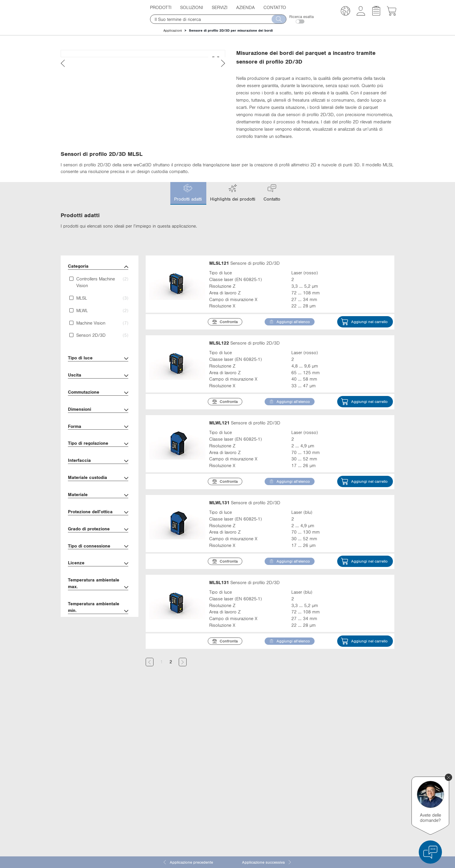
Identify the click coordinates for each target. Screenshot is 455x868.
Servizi (220, 7)
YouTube (303, 794)
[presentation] (63, 159)
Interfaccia (98, 493)
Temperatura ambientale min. (98, 640)
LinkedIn (304, 772)
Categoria (98, 299)
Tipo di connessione (98, 579)
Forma (98, 459)
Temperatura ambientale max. (98, 616)
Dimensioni (98, 442)
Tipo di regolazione (98, 476)
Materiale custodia (98, 510)
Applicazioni (173, 30)
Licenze (98, 596)
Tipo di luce (98, 391)
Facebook (305, 783)
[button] (345, 12)
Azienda (245, 7)
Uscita (98, 408)
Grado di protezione (98, 562)
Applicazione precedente (188, 862)
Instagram (305, 804)
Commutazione (98, 425)
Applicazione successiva (267, 862)
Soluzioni (192, 7)
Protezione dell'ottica (98, 545)
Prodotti (161, 7)
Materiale (98, 528)
